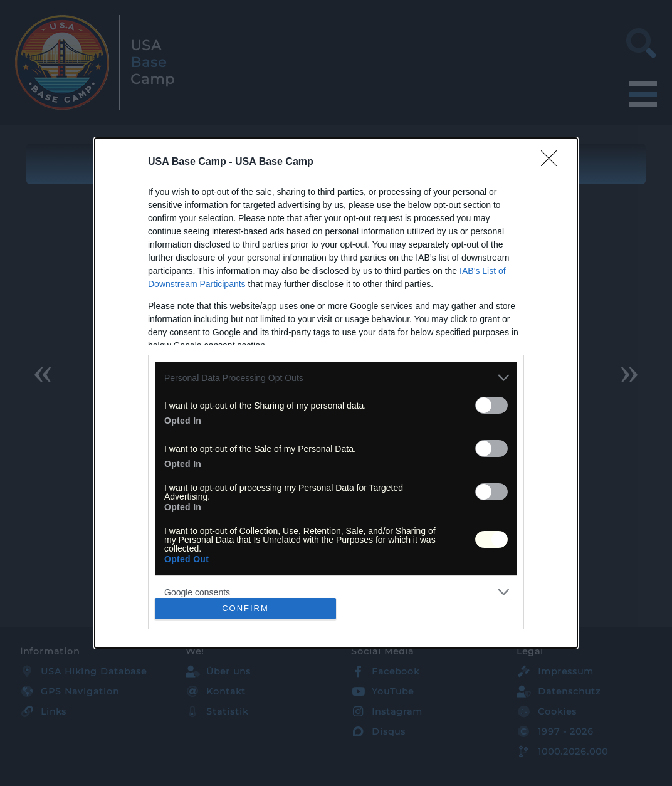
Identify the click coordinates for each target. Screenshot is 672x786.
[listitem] (336, 378)
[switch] (491, 405)
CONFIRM (245, 608)
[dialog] (336, 393)
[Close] (553, 162)
